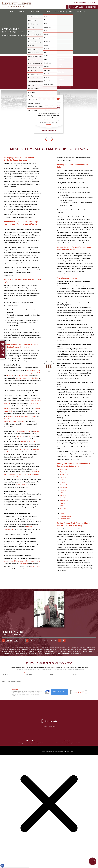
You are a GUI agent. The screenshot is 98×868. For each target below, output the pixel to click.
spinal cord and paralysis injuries (30, 561)
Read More (49, 144)
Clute (30, 436)
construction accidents (11, 532)
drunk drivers (20, 378)
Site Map (45, 726)
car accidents (32, 370)
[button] (46, 162)
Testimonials (59, 12)
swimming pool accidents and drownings (17, 477)
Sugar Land (64, 469)
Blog (70, 12)
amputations (24, 564)
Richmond (63, 485)
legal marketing (56, 751)
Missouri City (64, 475)
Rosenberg (27, 416)
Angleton (36, 431)
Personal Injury (35, 12)
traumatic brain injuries (11, 561)
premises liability (21, 484)
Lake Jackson (20, 436)
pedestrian (10, 375)
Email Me (85, 641)
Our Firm (21, 12)
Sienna (6, 421)
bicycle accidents (22, 375)
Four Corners (13, 421)
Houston (63, 477)
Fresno (23, 421)
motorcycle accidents (33, 373)
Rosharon (32, 441)
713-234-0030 (77, 7)
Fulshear (34, 416)
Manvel (24, 441)
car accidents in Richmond (14, 416)
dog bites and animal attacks (31, 474)
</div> (15, 860)
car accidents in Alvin (24, 431)
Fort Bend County (25, 449)
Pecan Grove (8, 419)
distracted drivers (33, 378)
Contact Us (81, 12)
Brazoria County (65, 519)
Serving (48, 12)
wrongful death (35, 566)
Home (12, 12)
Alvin (62, 506)
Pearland (63, 472)
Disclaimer (52, 726)
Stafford (63, 495)
